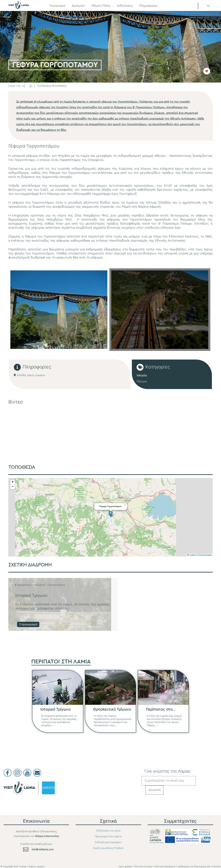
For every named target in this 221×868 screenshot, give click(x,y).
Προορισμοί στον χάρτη (108, 837)
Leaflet (191, 555)
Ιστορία (142, 375)
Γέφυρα (142, 381)
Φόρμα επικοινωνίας (47, 836)
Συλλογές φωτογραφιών (108, 842)
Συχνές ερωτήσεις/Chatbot (108, 848)
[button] (111, 514)
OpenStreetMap (205, 555)
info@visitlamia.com (43, 849)
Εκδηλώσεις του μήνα (108, 831)
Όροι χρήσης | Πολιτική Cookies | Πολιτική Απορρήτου (147, 867)
